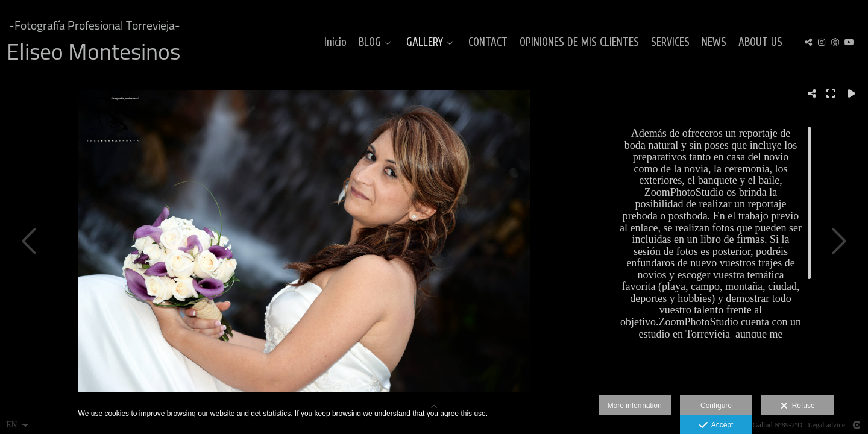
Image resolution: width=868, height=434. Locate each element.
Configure (716, 406)
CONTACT (486, 42)
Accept (716, 426)
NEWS (712, 42)
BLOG (368, 42)
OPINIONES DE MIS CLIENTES (577, 42)
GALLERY (423, 42)
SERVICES (668, 42)
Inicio (334, 42)
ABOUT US (759, 42)
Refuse (798, 406)
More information (635, 406)
